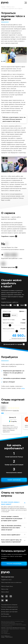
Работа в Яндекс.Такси (7, 586)
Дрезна (22, 311)
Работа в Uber (5, 589)
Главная (3, 7)
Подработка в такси (6, 580)
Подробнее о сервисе (8, 236)
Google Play (16, 411)
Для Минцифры (5, 614)
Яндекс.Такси (5, 305)
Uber (15, 305)
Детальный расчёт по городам (13, 344)
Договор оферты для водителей (9, 609)
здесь (23, 388)
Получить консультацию (14, 563)
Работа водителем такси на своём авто (11, 582)
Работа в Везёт (5, 592)
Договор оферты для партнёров (9, 612)
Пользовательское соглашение (9, 605)
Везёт (22, 305)
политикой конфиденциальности (8, 622)
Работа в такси (11, 7)
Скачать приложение (14, 480)
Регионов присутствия (8, 267)
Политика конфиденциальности (10, 607)
